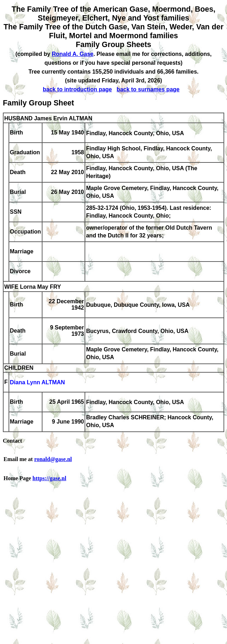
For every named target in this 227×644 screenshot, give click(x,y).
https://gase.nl (50, 478)
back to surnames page (148, 89)
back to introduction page (77, 89)
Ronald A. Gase (73, 54)
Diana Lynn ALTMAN (37, 383)
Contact (12, 441)
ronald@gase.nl (53, 459)
